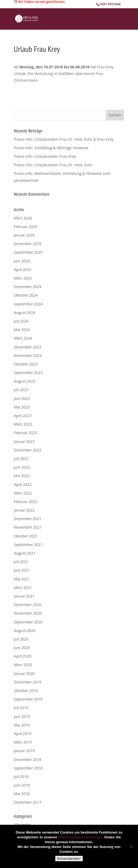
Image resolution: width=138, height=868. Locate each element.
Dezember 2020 (28, 605)
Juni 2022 (22, 467)
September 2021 (28, 545)
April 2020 (23, 656)
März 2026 (23, 218)
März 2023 (23, 424)
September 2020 (28, 622)
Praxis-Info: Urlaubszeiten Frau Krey (45, 156)
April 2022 (23, 484)
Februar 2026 (25, 227)
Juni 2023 (22, 398)
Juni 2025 (22, 261)
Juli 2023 (21, 390)
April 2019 (23, 734)
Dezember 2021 (28, 519)
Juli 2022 (21, 459)
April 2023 (23, 416)
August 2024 (25, 313)
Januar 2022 (24, 510)
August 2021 (25, 553)
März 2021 (23, 588)
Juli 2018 (21, 777)
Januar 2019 (24, 751)
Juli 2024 (21, 321)
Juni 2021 (22, 570)
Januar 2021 (24, 596)
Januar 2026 (24, 235)
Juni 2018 (22, 785)
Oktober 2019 (26, 691)
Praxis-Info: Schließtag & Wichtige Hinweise (51, 148)
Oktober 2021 (26, 536)
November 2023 (28, 356)
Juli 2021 (21, 562)
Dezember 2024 (28, 287)
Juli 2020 (21, 639)
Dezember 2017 (28, 802)
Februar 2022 (25, 502)
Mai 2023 (22, 407)
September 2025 (28, 252)
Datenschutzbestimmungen (81, 837)
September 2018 (28, 768)
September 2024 (28, 304)
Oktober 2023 (26, 364)
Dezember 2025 (28, 244)
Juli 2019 (21, 708)
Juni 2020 (22, 648)
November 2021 (28, 527)
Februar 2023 (25, 433)
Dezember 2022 (28, 450)
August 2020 (25, 631)
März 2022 (23, 493)
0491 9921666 (110, 4)
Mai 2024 (22, 330)
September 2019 (28, 699)
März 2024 (23, 338)
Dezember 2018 (28, 759)
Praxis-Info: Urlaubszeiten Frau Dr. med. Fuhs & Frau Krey (64, 139)
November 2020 (28, 613)
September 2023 (28, 373)
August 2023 (25, 381)
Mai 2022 (22, 476)
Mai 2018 (22, 794)
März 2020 (23, 665)
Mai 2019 (22, 725)
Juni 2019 (22, 716)
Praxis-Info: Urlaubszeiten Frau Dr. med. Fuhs (53, 165)
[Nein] (131, 846)
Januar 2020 (24, 673)
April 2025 (23, 270)
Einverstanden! (69, 859)
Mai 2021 (22, 579)
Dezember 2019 (28, 682)
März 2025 (23, 278)
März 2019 (23, 742)
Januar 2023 (24, 441)
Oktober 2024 (26, 295)
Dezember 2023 (28, 347)
